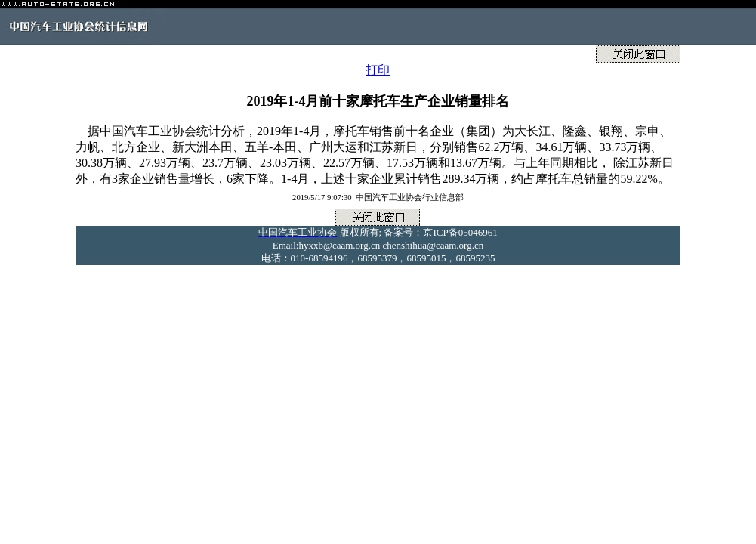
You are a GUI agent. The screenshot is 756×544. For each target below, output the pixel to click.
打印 (378, 70)
